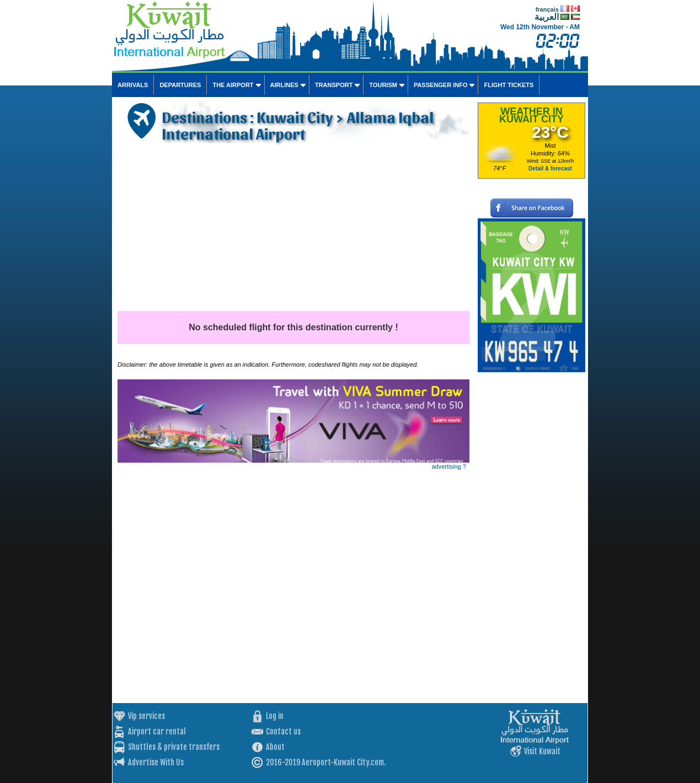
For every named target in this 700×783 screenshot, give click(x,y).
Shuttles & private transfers (174, 747)
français (547, 9)
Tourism (383, 85)
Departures (180, 85)
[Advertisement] (293, 228)
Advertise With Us (156, 762)
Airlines (284, 85)
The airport (233, 85)
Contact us (283, 731)
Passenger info (441, 85)
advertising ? (449, 466)
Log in (275, 716)
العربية (547, 17)
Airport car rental (157, 731)
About (275, 747)
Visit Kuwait (542, 751)
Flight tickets (509, 85)
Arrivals (133, 85)
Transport (334, 85)
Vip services (146, 716)
